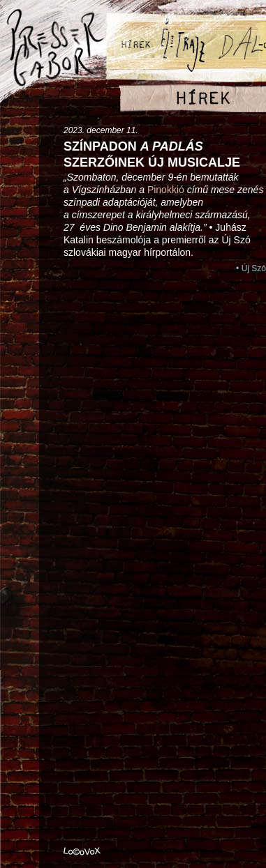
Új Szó (254, 268)
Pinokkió (166, 190)
